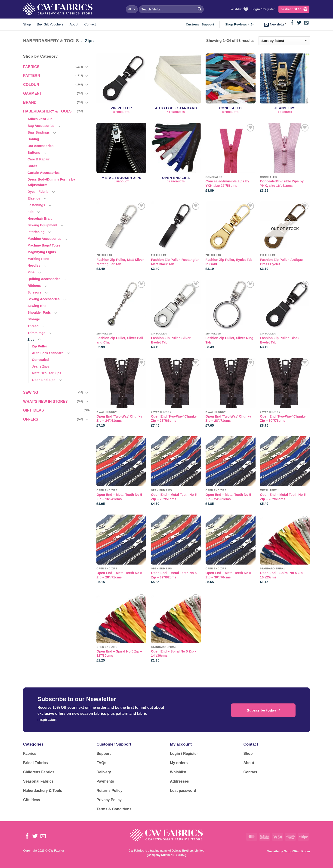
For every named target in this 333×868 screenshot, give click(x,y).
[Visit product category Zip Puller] (121, 86)
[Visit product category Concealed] (231, 86)
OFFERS (31, 419)
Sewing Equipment (42, 225)
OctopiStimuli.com (297, 851)
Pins (31, 272)
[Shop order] (284, 41)
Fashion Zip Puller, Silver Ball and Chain (120, 340)
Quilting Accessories (44, 279)
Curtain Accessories (44, 173)
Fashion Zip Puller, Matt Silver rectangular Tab (120, 262)
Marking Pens (38, 259)
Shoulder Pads (39, 312)
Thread (33, 326)
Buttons (34, 153)
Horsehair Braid (40, 219)
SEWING (31, 392)
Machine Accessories (44, 239)
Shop (27, 24)
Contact (90, 24)
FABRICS (31, 67)
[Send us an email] (306, 23)
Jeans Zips (40, 366)
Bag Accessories (41, 126)
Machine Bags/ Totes (44, 245)
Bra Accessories (40, 146)
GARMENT (32, 93)
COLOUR (31, 85)
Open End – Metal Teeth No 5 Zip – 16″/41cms (119, 497)
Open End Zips (44, 380)
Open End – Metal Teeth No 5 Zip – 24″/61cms (228, 497)
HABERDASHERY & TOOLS (51, 41)
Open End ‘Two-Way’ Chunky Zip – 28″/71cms (228, 419)
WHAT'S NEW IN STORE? (45, 401)
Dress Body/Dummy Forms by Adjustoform (51, 182)
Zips (31, 340)
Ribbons (34, 286)
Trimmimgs (36, 333)
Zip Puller (40, 346)
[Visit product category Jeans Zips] (285, 86)
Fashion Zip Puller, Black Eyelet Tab (280, 340)
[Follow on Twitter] (299, 23)
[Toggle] (87, 67)
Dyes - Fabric (38, 192)
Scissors (34, 292)
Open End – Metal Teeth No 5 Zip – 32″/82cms (174, 575)
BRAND (30, 102)
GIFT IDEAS (34, 410)
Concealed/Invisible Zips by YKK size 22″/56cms (227, 183)
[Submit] (200, 9)
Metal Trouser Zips (47, 373)
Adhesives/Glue (40, 119)
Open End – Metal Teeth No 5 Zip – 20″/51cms (174, 497)
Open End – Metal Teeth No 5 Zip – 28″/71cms (119, 575)
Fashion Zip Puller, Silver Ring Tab (230, 340)
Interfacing (36, 232)
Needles (34, 265)
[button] (294, 9)
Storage (34, 319)
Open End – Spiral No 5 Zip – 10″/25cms (283, 575)
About (74, 24)
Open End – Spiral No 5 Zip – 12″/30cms (119, 654)
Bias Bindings (39, 132)
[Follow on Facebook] (292, 23)
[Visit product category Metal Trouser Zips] (121, 160)
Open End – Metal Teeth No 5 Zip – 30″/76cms (228, 575)
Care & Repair (39, 159)
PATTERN (32, 76)
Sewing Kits (37, 306)
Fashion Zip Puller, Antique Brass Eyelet (281, 262)
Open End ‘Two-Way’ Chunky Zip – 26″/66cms (174, 419)
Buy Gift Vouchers (50, 24)
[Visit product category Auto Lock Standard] (176, 86)
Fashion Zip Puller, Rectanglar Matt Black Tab (175, 262)
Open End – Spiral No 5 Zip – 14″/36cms (174, 654)
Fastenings (36, 205)
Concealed (40, 360)
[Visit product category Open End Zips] (176, 160)
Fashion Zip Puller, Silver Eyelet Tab (171, 340)
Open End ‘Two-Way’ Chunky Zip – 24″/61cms (119, 419)
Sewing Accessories (44, 299)
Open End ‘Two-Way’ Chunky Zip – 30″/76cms (283, 419)
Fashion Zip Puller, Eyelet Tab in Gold (229, 262)
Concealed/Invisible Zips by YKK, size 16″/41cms (282, 183)
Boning (33, 139)
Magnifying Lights (42, 252)
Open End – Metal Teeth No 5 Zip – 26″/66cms (283, 497)
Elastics (34, 198)
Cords (32, 166)
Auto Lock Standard (48, 353)
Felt (31, 212)
